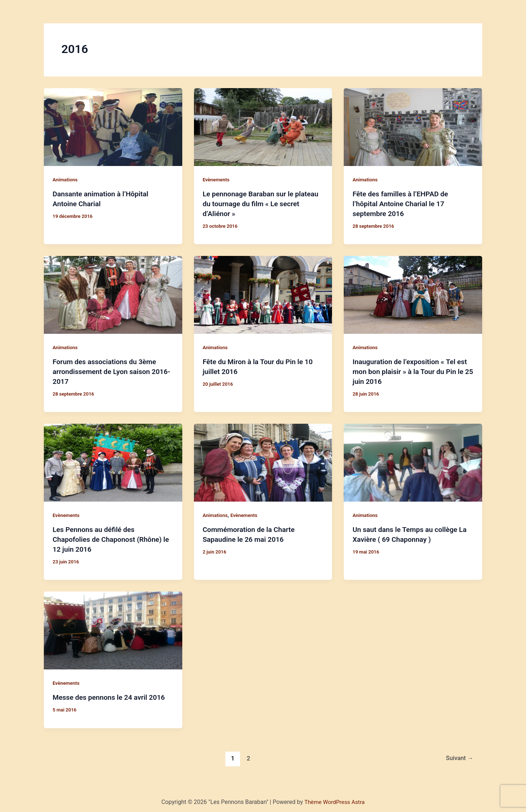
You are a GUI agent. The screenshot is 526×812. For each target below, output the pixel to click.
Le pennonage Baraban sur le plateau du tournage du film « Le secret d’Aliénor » (255, 203)
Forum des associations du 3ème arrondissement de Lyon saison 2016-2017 (107, 370)
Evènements (217, 180)
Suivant (458, 755)
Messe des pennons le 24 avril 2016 (111, 695)
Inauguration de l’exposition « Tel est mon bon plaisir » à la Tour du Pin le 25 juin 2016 (412, 370)
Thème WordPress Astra (334, 799)
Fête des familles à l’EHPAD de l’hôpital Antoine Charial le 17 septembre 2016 (403, 203)
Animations (66, 180)
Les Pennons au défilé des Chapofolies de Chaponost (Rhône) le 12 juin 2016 (110, 537)
